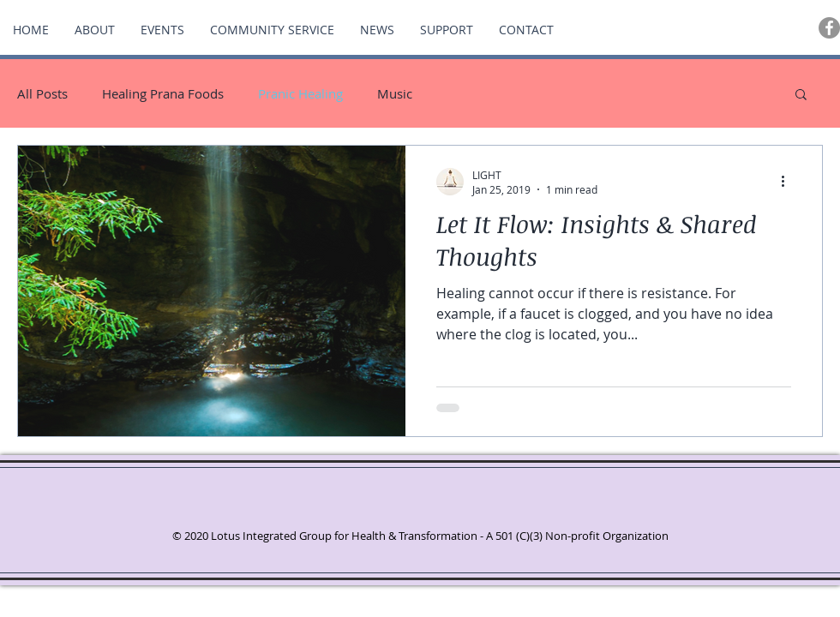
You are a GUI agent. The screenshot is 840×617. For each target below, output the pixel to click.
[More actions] (789, 182)
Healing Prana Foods (163, 93)
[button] (801, 96)
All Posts (42, 93)
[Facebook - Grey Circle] (829, 28)
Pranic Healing (300, 93)
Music (395, 93)
